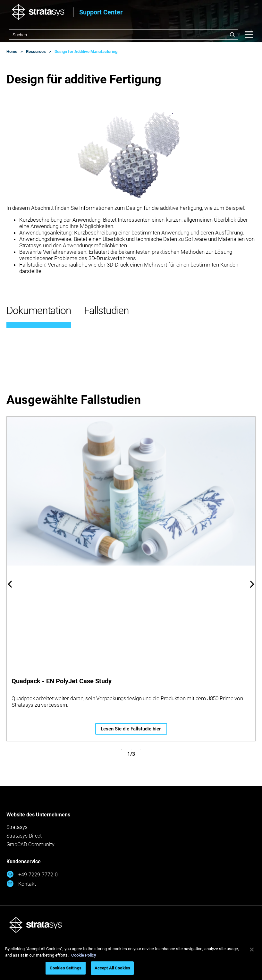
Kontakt (21, 884)
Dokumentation (39, 311)
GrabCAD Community (30, 844)
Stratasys (17, 827)
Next (252, 584)
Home (12, 51)
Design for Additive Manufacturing (86, 51)
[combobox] (124, 35)
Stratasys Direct (24, 836)
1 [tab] (122, 749)
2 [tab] (131, 749)
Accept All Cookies (112, 968)
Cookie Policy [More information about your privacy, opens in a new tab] (84, 955)
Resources (36, 51)
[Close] (252, 950)
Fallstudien (106, 311)
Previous (10, 584)
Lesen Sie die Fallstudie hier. (131, 729)
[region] (131, 960)
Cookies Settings (66, 968)
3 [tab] (141, 749)
